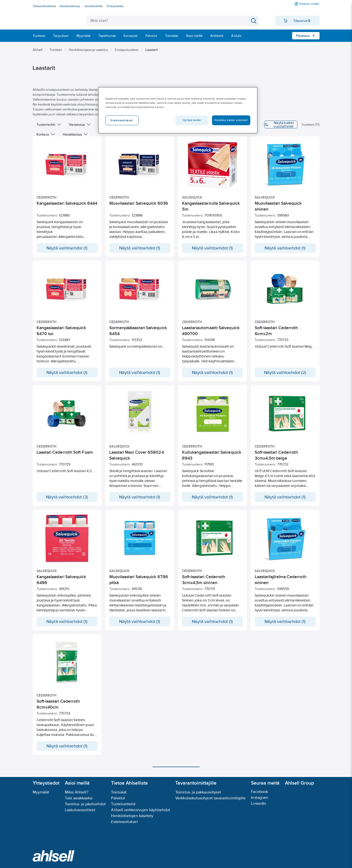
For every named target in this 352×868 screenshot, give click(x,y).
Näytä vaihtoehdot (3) (67, 497)
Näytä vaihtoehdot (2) (285, 372)
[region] (178, 110)
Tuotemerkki (49, 124)
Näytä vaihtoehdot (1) (67, 248)
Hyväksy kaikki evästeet (231, 120)
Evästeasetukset (124, 822)
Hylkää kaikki (192, 120)
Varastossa (80, 124)
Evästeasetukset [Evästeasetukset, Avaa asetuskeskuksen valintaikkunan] (122, 120)
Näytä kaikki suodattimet (264, 124)
